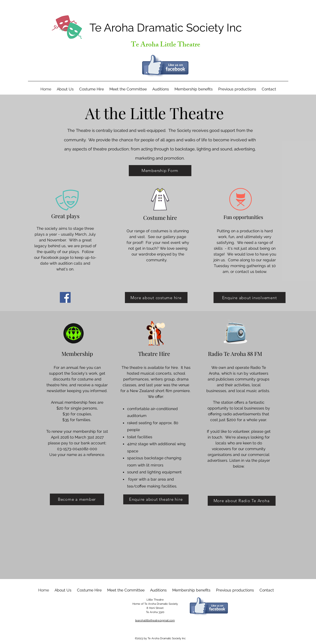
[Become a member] (77, 499)
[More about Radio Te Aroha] (242, 501)
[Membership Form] (160, 171)
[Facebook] (65, 297)
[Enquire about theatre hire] (156, 499)
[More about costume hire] (156, 298)
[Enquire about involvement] (250, 298)
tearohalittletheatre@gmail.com (155, 620)
